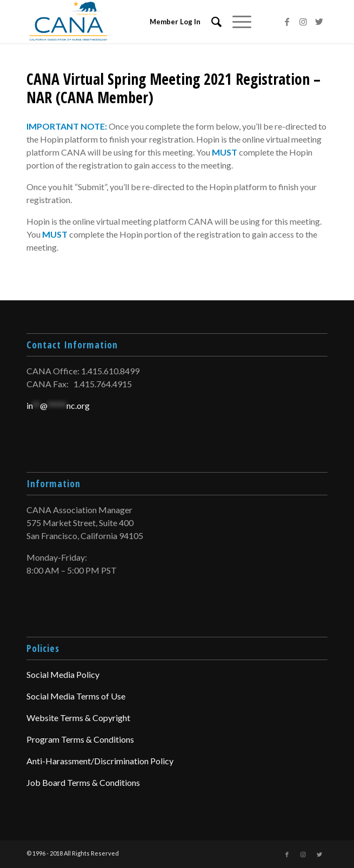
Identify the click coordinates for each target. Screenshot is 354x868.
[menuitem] (211, 22)
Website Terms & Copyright (78, 718)
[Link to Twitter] (319, 22)
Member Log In (175, 22)
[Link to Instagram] (303, 22)
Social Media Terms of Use (76, 696)
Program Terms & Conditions (80, 739)
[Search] (211, 22)
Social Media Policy (63, 674)
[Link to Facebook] (287, 22)
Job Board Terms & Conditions (83, 782)
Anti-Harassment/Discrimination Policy (100, 761)
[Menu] (236, 22)
